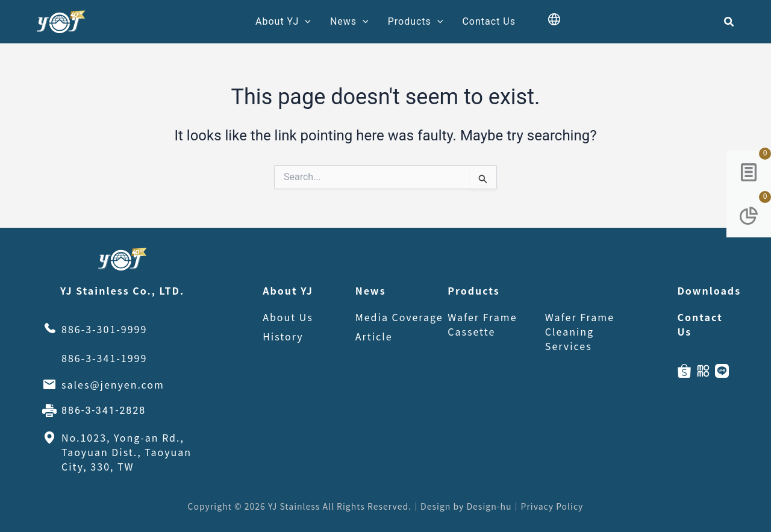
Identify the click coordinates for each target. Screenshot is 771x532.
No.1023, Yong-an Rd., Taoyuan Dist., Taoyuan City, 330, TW (126, 452)
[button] (729, 22)
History (283, 336)
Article (374, 336)
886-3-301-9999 (104, 329)
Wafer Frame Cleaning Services (580, 331)
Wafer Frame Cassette (482, 324)
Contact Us (489, 21)
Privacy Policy (552, 506)
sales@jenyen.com (113, 384)
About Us (288, 317)
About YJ (283, 22)
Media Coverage (399, 317)
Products (416, 22)
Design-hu (489, 506)
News (349, 22)
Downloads (703, 290)
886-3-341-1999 (104, 358)
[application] (305, 22)
